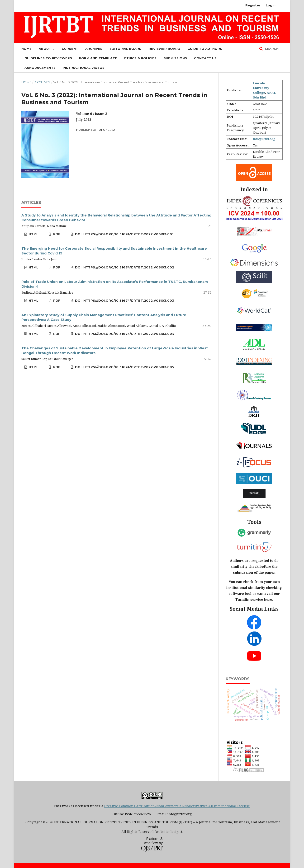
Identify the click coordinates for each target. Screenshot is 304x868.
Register (253, 5)
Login (271, 5)
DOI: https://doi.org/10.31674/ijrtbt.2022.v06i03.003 (124, 300)
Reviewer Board (164, 49)
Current (70, 49)
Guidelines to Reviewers (48, 58)
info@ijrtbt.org (264, 139)
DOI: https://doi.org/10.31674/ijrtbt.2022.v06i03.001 (124, 234)
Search (271, 49)
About (45, 49)
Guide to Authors (205, 49)
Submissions (175, 58)
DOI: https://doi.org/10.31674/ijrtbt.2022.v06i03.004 (124, 334)
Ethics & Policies (140, 58)
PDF (56, 234)
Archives (94, 49)
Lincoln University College (261, 88)
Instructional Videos (84, 68)
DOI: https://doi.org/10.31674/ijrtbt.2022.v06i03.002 (124, 267)
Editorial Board (126, 49)
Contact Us (205, 58)
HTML (33, 234)
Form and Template (98, 58)
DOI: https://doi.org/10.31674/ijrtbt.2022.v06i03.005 (124, 367)
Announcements (40, 68)
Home (26, 49)
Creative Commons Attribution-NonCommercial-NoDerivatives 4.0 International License (177, 806)
